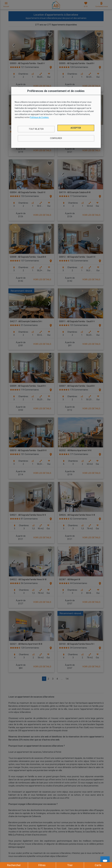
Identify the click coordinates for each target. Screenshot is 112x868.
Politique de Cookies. (39, 117)
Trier (70, 865)
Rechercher (14, 865)
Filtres (42, 865)
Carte (98, 865)
